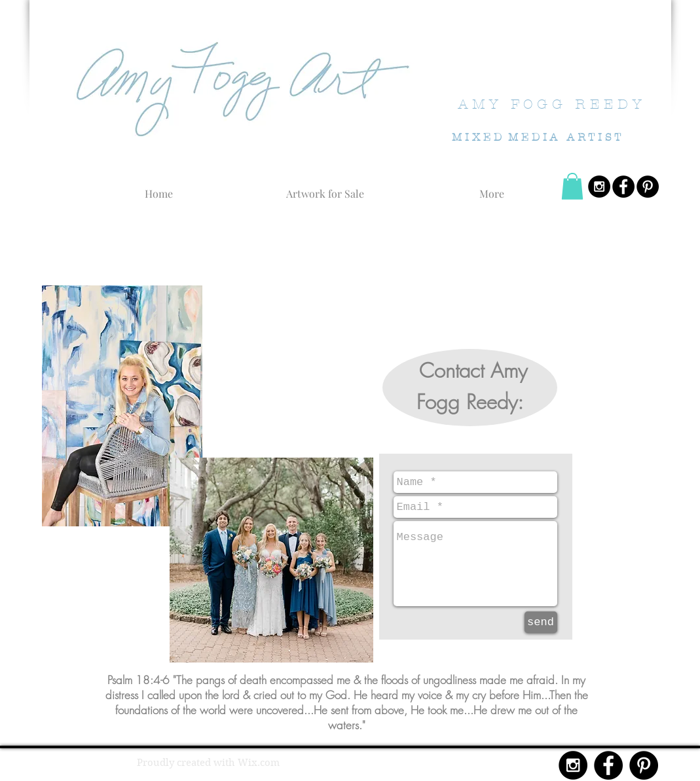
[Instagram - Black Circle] (599, 187)
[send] (541, 622)
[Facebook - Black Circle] (623, 187)
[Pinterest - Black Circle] (648, 187)
